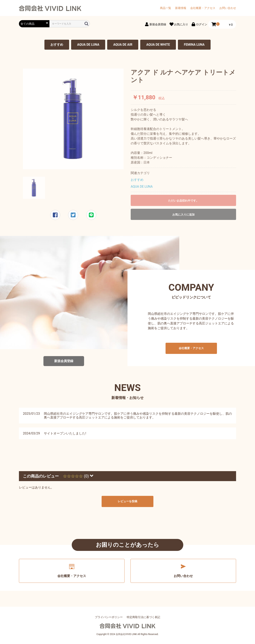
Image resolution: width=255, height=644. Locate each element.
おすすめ (57, 45)
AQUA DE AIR (123, 45)
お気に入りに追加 (183, 215)
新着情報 (181, 8)
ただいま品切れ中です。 (183, 201)
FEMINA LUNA (194, 45)
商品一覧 (166, 8)
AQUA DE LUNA (88, 45)
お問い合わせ (228, 8)
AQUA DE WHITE (158, 45)
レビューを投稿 (127, 501)
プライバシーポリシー (109, 617)
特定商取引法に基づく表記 (143, 617)
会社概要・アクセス (203, 8)
